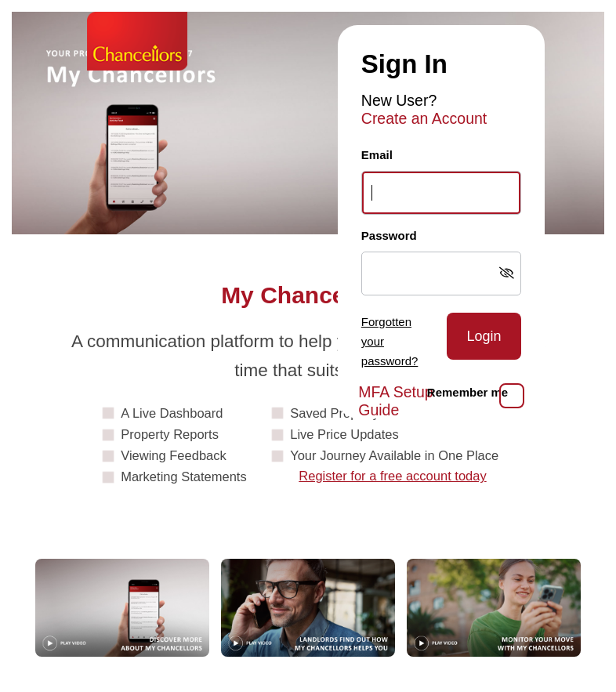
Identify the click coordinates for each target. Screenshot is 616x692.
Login (484, 336)
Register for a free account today (392, 476)
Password (389, 235)
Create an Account (424, 118)
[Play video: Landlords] (308, 608)
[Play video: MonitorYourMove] (494, 608)
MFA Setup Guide (395, 401)
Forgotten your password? (390, 341)
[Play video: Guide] (122, 608)
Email (377, 155)
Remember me (467, 392)
